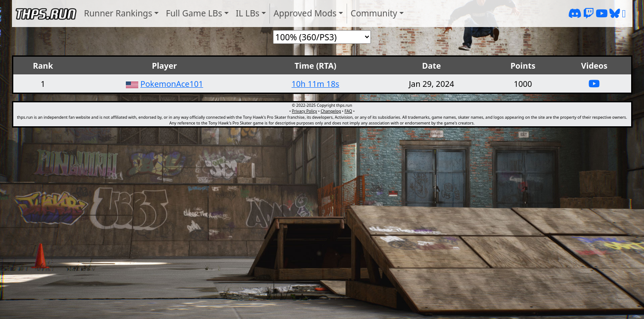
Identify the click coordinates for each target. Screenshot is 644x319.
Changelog (331, 111)
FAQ (348, 111)
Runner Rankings (118, 13)
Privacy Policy (305, 111)
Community (374, 13)
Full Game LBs (194, 13)
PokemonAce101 (172, 84)
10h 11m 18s (316, 84)
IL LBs (248, 13)
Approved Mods (305, 13)
